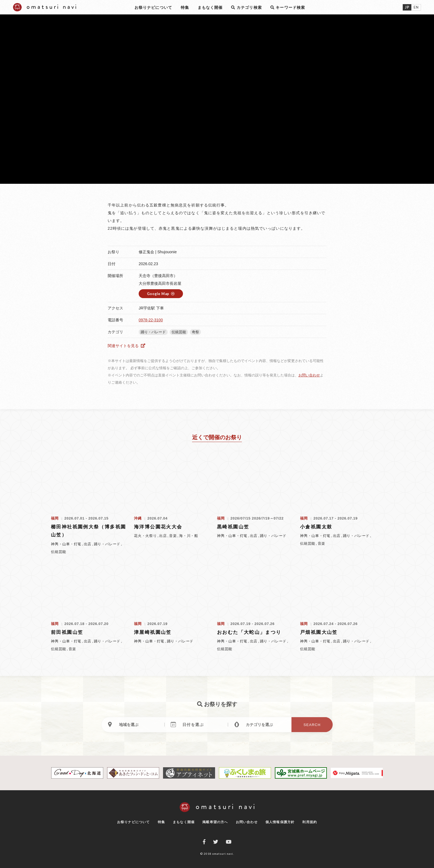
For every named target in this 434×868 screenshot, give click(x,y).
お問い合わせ (309, 375)
